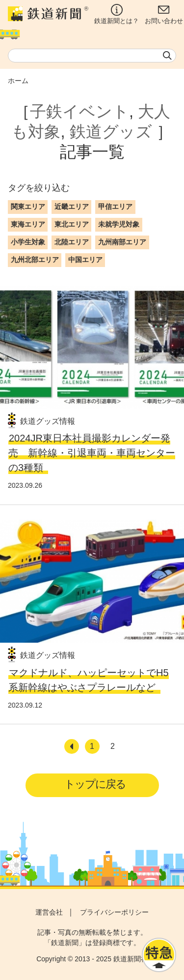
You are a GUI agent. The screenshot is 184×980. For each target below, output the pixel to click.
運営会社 (49, 912)
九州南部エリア (122, 242)
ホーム (18, 81)
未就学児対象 (119, 224)
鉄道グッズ (111, 132)
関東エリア (28, 207)
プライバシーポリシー (114, 912)
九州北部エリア (35, 260)
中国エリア (85, 260)
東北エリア (72, 224)
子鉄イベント (79, 111)
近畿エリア (72, 207)
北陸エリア (72, 242)
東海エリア (28, 224)
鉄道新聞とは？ (117, 14)
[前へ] (72, 746)
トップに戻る (95, 784)
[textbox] (92, 56)
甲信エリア (115, 207)
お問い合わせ (164, 14)
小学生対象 (28, 242)
